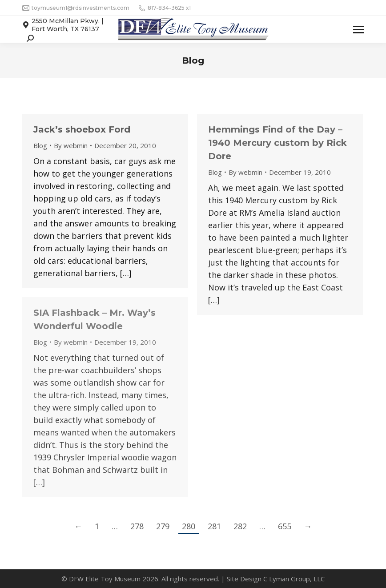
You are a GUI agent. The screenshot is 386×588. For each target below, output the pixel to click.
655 (285, 526)
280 (189, 526)
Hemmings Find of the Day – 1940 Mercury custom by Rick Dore (277, 143)
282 (240, 526)
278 (137, 526)
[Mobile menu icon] (358, 30)
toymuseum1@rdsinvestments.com (76, 8)
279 (163, 526)
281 (214, 526)
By (71, 145)
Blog (40, 145)
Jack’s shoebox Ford (82, 129)
